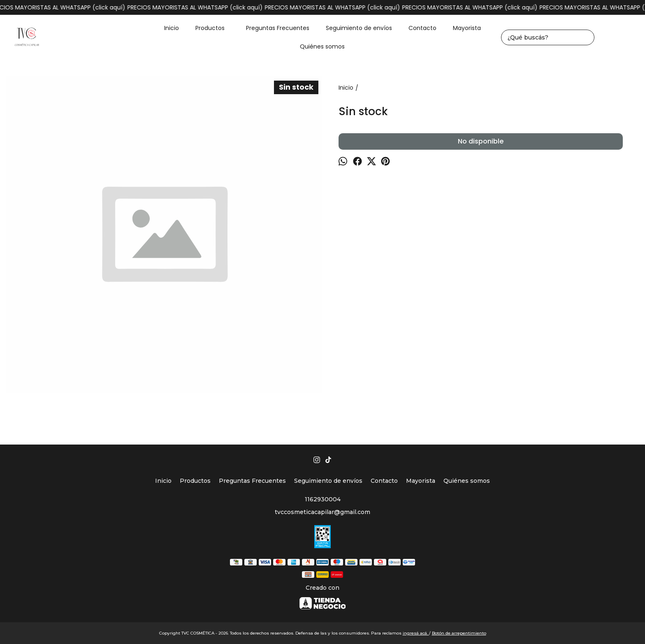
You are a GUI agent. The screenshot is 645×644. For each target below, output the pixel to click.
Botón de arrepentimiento (459, 633)
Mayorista (467, 28)
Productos (214, 28)
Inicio (172, 28)
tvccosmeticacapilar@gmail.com (322, 512)
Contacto (422, 28)
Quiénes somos (322, 46)
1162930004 (323, 499)
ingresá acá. (416, 633)
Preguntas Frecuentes (278, 28)
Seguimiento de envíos (359, 28)
